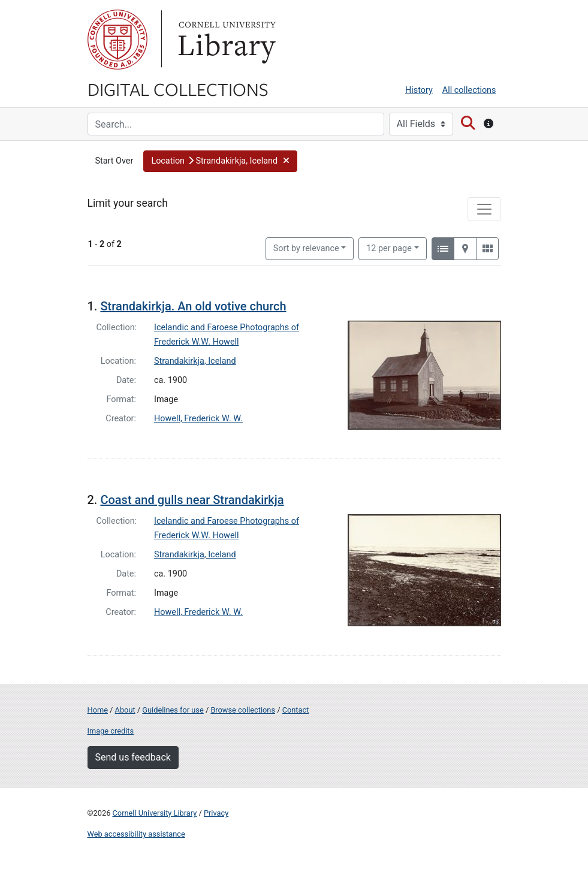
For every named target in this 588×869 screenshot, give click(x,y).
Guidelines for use (173, 710)
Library (225, 40)
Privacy (216, 813)
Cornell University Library (155, 813)
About (125, 710)
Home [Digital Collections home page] (98, 710)
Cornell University (117, 40)
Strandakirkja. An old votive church (193, 306)
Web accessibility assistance (136, 834)
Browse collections (243, 710)
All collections (469, 90)
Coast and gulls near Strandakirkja (192, 500)
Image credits (111, 731)
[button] (220, 161)
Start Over (114, 161)
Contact (296, 710)
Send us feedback (133, 757)
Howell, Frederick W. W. (198, 419)
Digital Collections (178, 89)
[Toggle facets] (484, 209)
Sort (306, 248)
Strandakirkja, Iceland (195, 361)
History (419, 90)
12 (389, 248)
